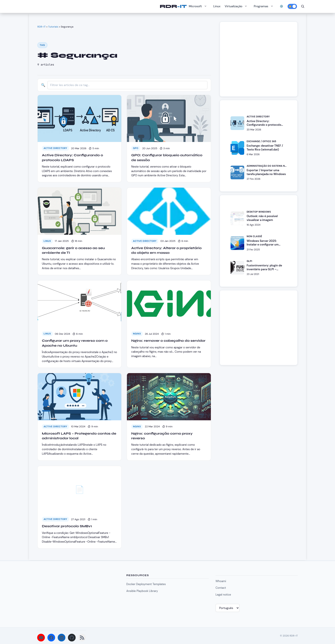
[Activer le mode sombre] (292, 6)
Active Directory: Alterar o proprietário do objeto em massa (166, 250)
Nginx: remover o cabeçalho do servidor (168, 341)
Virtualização (237, 6)
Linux (217, 6)
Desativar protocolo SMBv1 (67, 526)
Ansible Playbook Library (142, 591)
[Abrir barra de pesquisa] (303, 6)
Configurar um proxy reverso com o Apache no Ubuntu (75, 343)
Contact (221, 588)
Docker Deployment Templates (146, 584)
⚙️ (281, 6)
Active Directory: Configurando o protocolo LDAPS (72, 157)
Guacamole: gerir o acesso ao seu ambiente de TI (73, 250)
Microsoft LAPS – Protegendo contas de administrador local (79, 436)
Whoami (221, 581)
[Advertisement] (260, 61)
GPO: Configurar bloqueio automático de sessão (167, 157)
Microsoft (199, 6)
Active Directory (55, 148)
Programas (265, 6)
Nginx (137, 334)
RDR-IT (173, 6)
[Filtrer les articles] (127, 85)
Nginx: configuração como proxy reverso (162, 436)
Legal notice (223, 595)
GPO (136, 148)
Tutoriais (53, 27)
